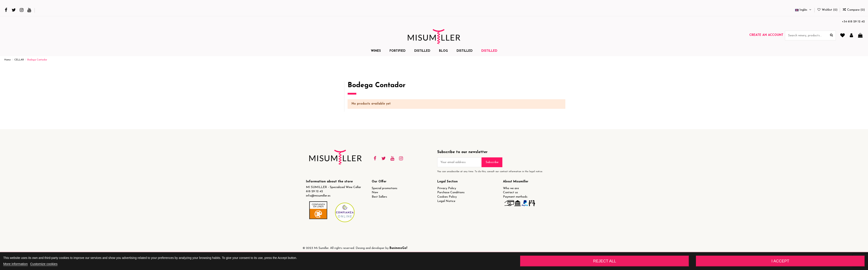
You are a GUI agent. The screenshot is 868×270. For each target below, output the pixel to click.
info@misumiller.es (318, 196)
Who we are (511, 188)
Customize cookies (44, 264)
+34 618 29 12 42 (853, 22)
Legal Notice (446, 201)
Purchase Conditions (451, 192)
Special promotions (385, 188)
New (375, 192)
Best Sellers (379, 197)
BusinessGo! (398, 248)
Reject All (605, 261)
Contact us (510, 192)
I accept (780, 261)
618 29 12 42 (314, 191)
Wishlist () (828, 10)
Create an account (766, 35)
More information (16, 264)
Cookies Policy (447, 197)
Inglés (804, 10)
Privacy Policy (447, 188)
